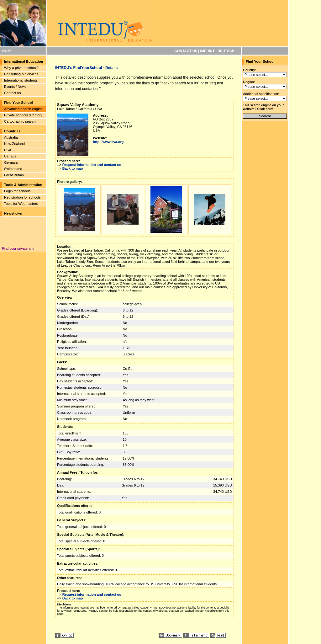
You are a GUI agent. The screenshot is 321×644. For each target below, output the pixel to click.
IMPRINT (208, 51)
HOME (8, 51)
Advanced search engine (23, 109)
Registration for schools (22, 197)
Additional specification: (261, 94)
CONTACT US (186, 51)
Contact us (12, 93)
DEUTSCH (226, 51)
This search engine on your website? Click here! (263, 107)
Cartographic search (20, 121)
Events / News (15, 87)
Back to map (73, 168)
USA (8, 150)
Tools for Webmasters (21, 204)
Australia (11, 137)
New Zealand (14, 144)
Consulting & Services (21, 74)
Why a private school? (21, 68)
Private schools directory (23, 115)
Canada (10, 156)
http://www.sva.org (108, 142)
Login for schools (17, 191)
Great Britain (14, 175)
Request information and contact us (92, 165)
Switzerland (13, 169)
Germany (11, 162)
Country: (250, 70)
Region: (249, 82)
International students (21, 80)
